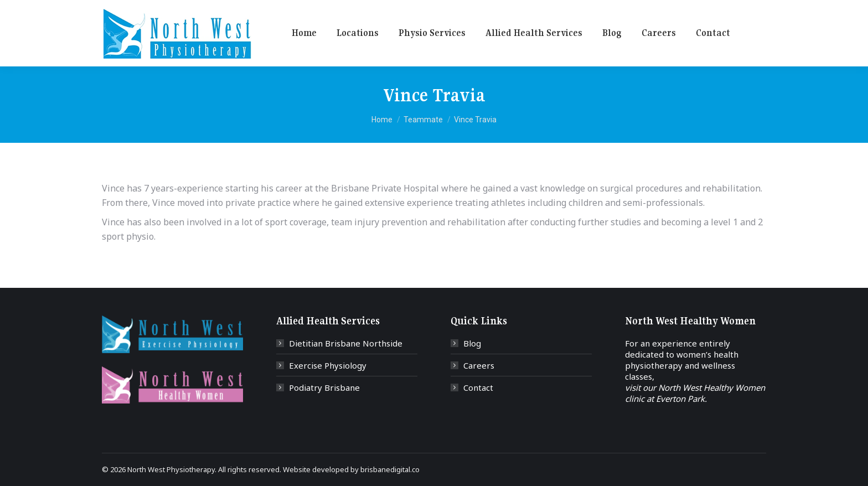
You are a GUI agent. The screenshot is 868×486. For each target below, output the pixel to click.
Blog (472, 343)
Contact (478, 387)
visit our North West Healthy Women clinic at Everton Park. (695, 393)
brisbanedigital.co (390, 469)
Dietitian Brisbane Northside (346, 343)
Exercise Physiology (328, 365)
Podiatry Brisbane (324, 387)
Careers (479, 365)
